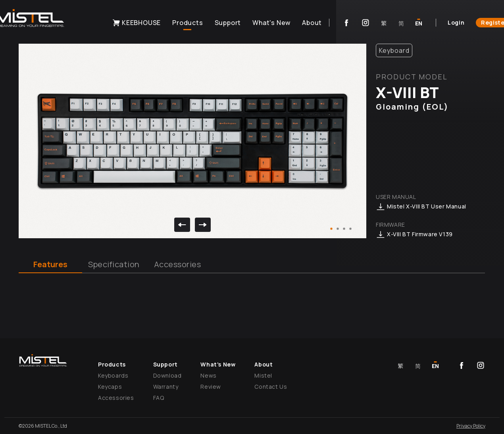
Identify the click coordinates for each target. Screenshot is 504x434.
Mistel (263, 375)
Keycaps (110, 387)
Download (167, 375)
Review (211, 387)
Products (188, 23)
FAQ (159, 398)
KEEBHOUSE (137, 23)
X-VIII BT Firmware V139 (414, 234)
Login (456, 22)
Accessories (178, 264)
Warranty (166, 387)
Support (228, 23)
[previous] (182, 225)
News (208, 375)
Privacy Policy (471, 426)
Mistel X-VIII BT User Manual (421, 206)
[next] (203, 225)
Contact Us (271, 387)
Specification (114, 264)
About (312, 23)
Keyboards (113, 375)
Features (50, 264)
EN (419, 23)
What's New (271, 23)
